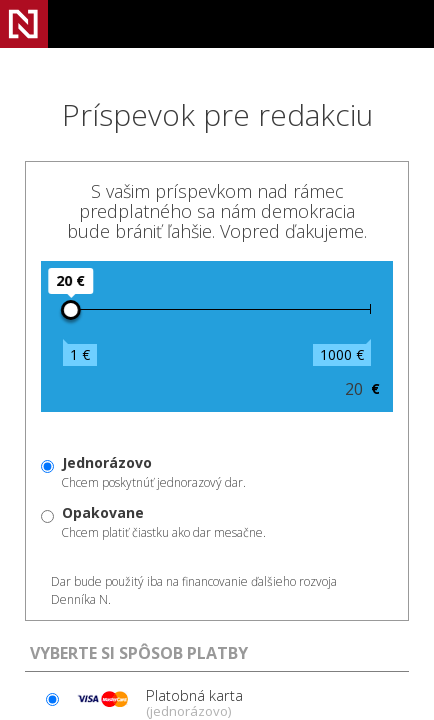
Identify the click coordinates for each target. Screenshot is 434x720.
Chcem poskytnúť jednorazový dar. (153, 472)
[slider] (71, 310)
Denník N (24, 24)
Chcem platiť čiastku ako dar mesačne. (163, 522)
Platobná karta (157, 702)
